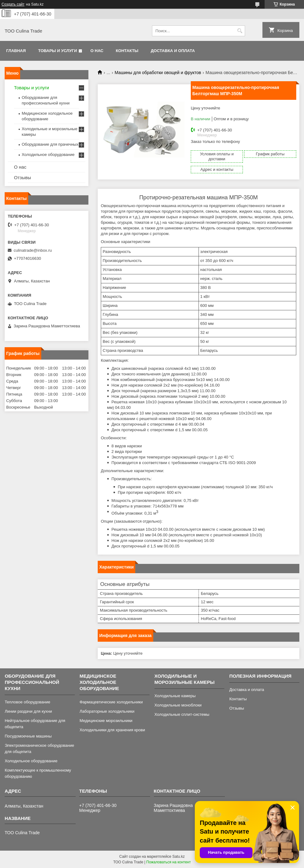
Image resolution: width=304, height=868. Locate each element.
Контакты (127, 51)
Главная (16, 51)
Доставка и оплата (173, 51)
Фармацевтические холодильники (111, 702)
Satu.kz (178, 857)
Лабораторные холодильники (107, 711)
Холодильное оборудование (48, 155)
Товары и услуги (58, 51)
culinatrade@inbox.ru (33, 250)
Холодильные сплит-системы (182, 714)
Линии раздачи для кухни (28, 711)
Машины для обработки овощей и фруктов (158, 73)
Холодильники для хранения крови (112, 730)
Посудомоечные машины (28, 736)
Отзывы (22, 177)
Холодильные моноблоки (178, 705)
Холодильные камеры (175, 696)
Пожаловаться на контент (169, 862)
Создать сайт (13, 4)
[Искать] (240, 31)
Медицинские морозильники (106, 721)
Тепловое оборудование (27, 702)
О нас (97, 51)
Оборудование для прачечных (50, 144)
